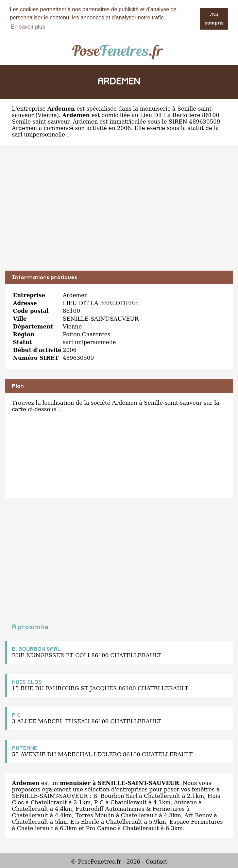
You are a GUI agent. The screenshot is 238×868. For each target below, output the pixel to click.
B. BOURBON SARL (36, 649)
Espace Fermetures (196, 822)
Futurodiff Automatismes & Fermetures (130, 809)
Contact (156, 862)
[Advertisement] (119, 213)
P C (16, 715)
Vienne (47, 115)
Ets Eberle (85, 822)
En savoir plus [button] (28, 27)
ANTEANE (25, 748)
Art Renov (198, 815)
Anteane (185, 802)
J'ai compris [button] (214, 19)
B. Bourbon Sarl (115, 796)
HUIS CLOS (27, 682)
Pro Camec (101, 828)
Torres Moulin (95, 815)
